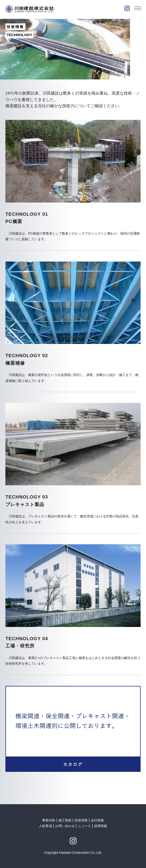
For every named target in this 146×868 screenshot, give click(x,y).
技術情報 (81, 820)
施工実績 (65, 820)
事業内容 (49, 820)
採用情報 (101, 826)
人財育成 (46, 826)
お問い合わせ (65, 826)
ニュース (84, 826)
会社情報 (97, 820)
